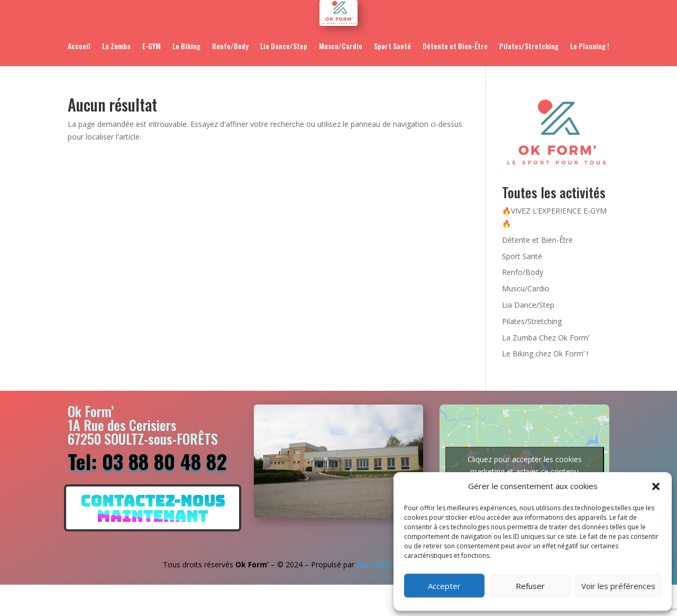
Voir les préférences (618, 586)
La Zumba (116, 46)
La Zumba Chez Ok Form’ (546, 338)
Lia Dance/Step (284, 46)
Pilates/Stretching (529, 46)
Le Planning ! (590, 46)
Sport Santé (392, 46)
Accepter (444, 586)
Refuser (530, 586)
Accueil (79, 46)
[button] (656, 486)
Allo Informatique (386, 564)
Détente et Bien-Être (455, 46)
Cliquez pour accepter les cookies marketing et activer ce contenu (525, 465)
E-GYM (152, 46)
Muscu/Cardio (341, 46)
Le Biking (186, 46)
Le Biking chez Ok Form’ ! (545, 353)
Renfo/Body (230, 46)
